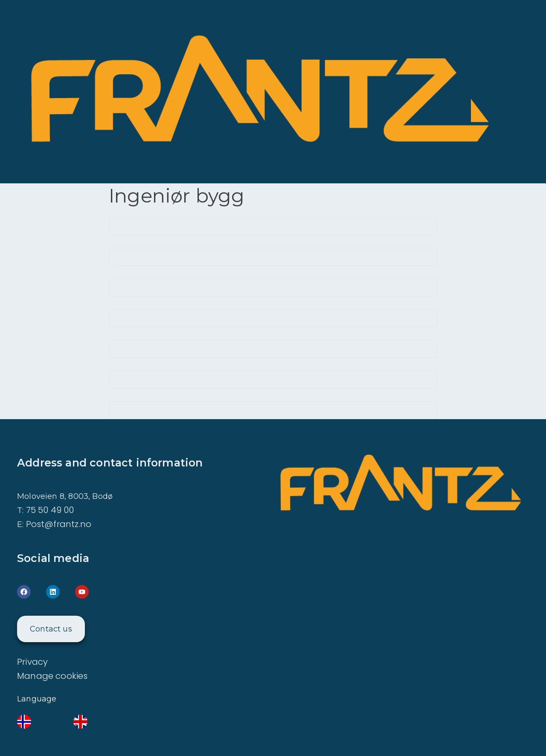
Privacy (32, 662)
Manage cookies (52, 676)
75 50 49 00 (50, 510)
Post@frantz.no (59, 524)
